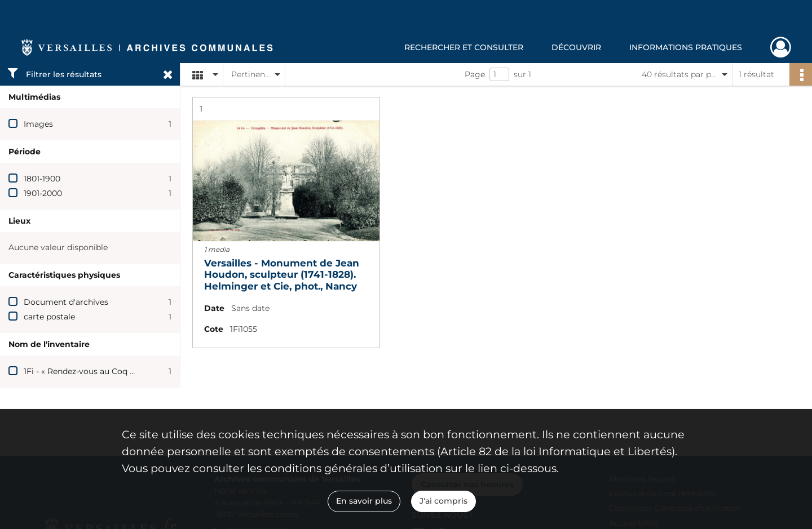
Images (38, 124)
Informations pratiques (686, 47)
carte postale (49, 317)
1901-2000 (43, 193)
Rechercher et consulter (464, 47)
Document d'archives (66, 302)
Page (475, 74)
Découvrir (576, 47)
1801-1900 (42, 179)
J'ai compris (443, 501)
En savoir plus (364, 501)
